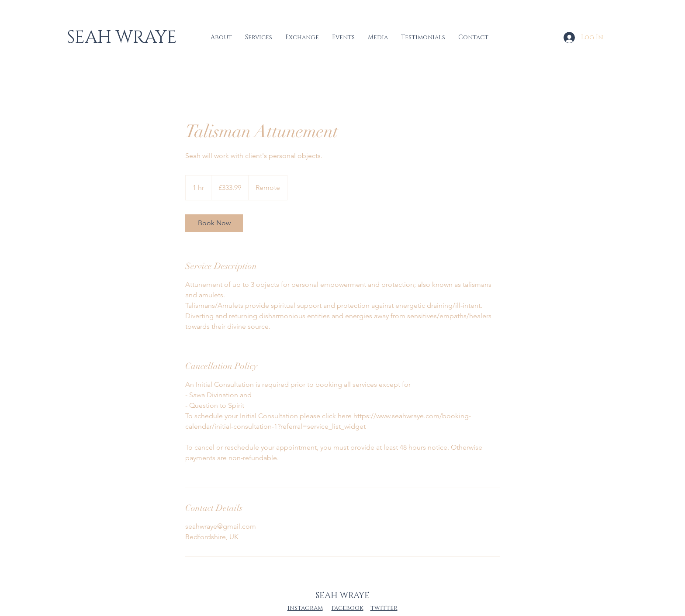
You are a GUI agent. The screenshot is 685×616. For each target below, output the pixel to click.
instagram (305, 608)
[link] (214, 223)
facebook (348, 608)
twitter (384, 608)
